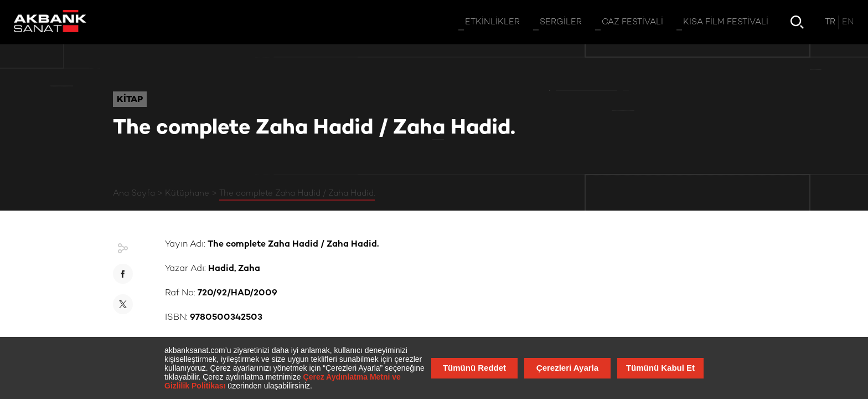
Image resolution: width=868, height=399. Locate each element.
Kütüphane (187, 193)
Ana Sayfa (134, 193)
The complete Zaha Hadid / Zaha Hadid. (297, 193)
